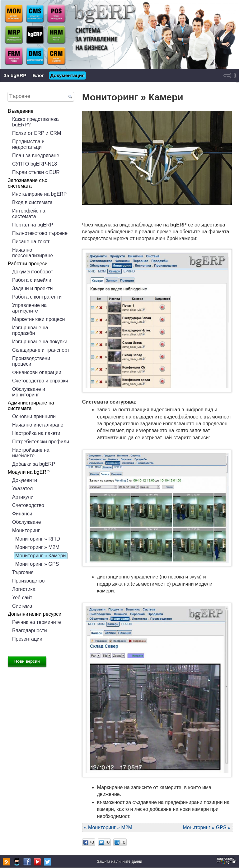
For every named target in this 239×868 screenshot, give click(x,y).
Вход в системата (32, 202)
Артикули (23, 497)
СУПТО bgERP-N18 (35, 164)
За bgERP (15, 75)
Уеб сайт (22, 598)
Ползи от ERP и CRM (37, 133)
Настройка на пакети (36, 433)
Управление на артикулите (29, 308)
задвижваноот (227, 860)
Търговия (23, 572)
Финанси (22, 514)
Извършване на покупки (40, 342)
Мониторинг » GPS (37, 564)
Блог (38, 75)
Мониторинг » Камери (40, 556)
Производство (28, 581)
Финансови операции (37, 372)
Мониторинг (26, 530)
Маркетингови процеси (39, 319)
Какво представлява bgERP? (35, 122)
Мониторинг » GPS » (207, 827)
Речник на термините (37, 622)
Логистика (24, 589)
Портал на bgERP (33, 225)
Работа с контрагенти (37, 297)
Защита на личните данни (120, 861)
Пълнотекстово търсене (40, 233)
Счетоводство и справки (40, 381)
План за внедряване (36, 155)
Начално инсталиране (38, 425)
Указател (22, 489)
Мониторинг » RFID (38, 539)
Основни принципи (34, 416)
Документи (25, 480)
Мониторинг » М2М (37, 547)
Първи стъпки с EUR (36, 172)
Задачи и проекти (32, 288)
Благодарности (30, 630)
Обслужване (27, 522)
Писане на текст (31, 242)
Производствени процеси (31, 361)
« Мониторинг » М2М (108, 827)
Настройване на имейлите (31, 453)
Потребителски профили (41, 442)
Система (22, 606)
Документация (67, 75)
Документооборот (33, 272)
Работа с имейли (32, 280)
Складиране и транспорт (41, 350)
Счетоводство (28, 505)
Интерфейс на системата (29, 214)
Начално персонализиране (33, 253)
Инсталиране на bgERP (40, 194)
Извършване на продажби (30, 330)
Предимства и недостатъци (28, 144)
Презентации (27, 639)
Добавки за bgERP (34, 464)
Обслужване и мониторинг (29, 392)
